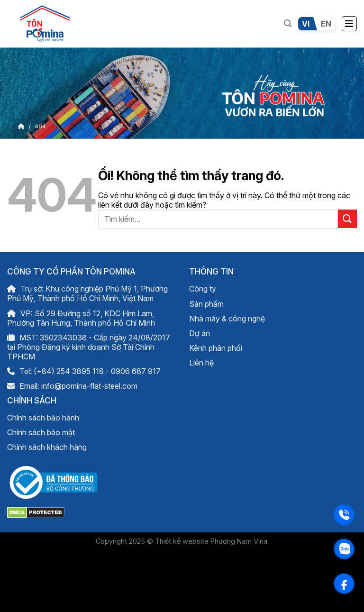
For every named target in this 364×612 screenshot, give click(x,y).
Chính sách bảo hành (43, 418)
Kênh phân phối (216, 348)
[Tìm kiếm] (288, 23)
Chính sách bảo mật (41, 432)
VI (306, 24)
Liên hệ (201, 363)
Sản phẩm (206, 304)
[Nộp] (347, 219)
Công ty (203, 289)
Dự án (200, 333)
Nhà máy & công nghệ (227, 319)
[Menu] (349, 24)
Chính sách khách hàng (47, 447)
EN (326, 24)
